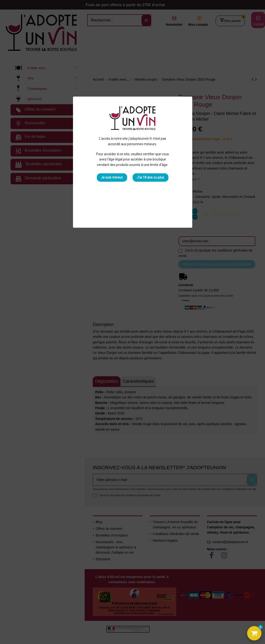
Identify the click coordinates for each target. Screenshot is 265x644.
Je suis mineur (112, 177)
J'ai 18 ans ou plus (150, 177)
